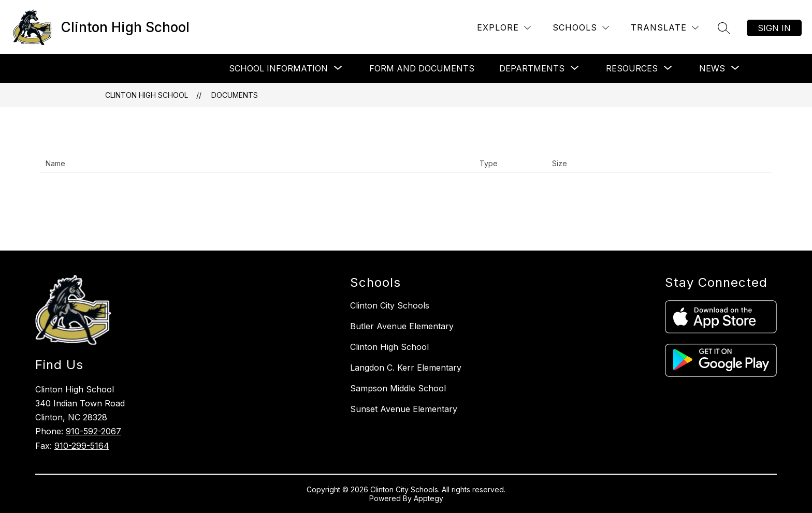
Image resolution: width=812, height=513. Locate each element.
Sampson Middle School (398, 388)
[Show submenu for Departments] (532, 68)
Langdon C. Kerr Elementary (406, 368)
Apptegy (429, 498)
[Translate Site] (665, 28)
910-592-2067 (93, 431)
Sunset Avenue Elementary (404, 409)
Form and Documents (422, 68)
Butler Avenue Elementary (402, 326)
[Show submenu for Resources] (632, 68)
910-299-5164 (82, 446)
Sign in (774, 28)
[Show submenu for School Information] (278, 68)
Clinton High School (147, 95)
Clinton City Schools (390, 305)
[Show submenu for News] (712, 68)
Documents (235, 95)
